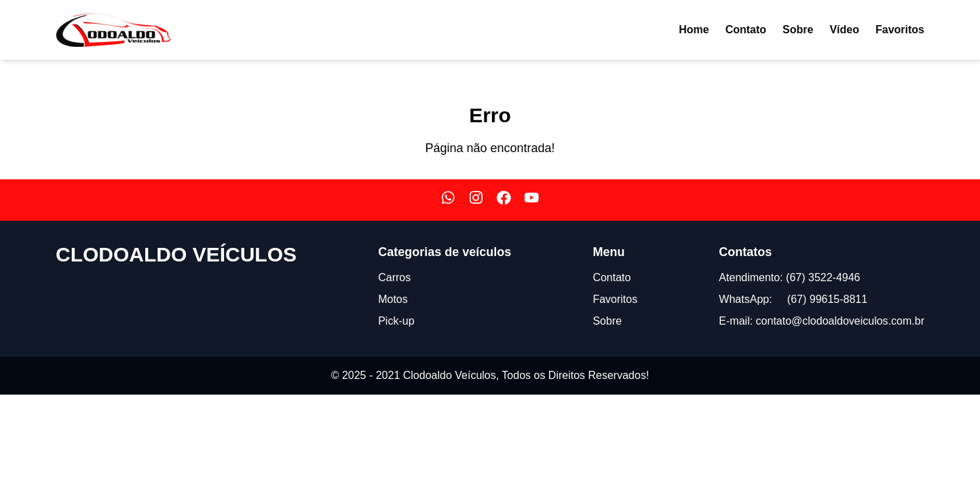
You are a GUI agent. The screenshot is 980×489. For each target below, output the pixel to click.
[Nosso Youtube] (532, 200)
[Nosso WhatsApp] (448, 200)
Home (694, 30)
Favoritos (900, 30)
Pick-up (396, 321)
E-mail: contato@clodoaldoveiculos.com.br (822, 321)
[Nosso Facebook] (504, 200)
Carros (394, 277)
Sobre (798, 30)
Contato (746, 30)
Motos (393, 299)
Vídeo (844, 30)
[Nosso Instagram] (476, 200)
